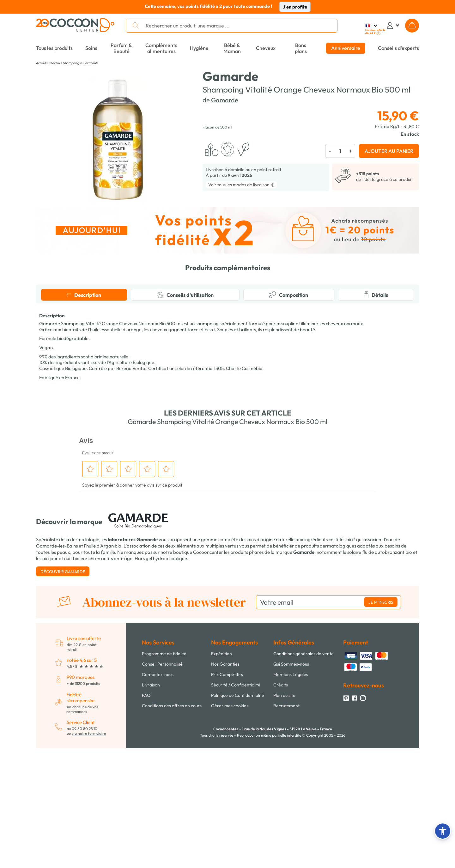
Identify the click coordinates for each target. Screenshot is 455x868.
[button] (443, 831)
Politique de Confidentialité (238, 815)
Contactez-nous (158, 794)
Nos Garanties (225, 784)
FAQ (146, 815)
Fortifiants (91, 63)
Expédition (221, 774)
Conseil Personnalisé (162, 784)
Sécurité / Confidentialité (236, 805)
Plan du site (284, 815)
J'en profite (295, 7)
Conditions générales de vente (303, 774)
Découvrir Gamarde (63, 691)
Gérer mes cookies (230, 826)
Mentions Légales (291, 794)
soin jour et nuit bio (60, 678)
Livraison (151, 805)
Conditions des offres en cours (172, 826)
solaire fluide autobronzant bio (380, 672)
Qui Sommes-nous (291, 784)
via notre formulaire (89, 853)
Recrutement (286, 826)
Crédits (281, 805)
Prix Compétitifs (227, 794)
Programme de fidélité (164, 774)
